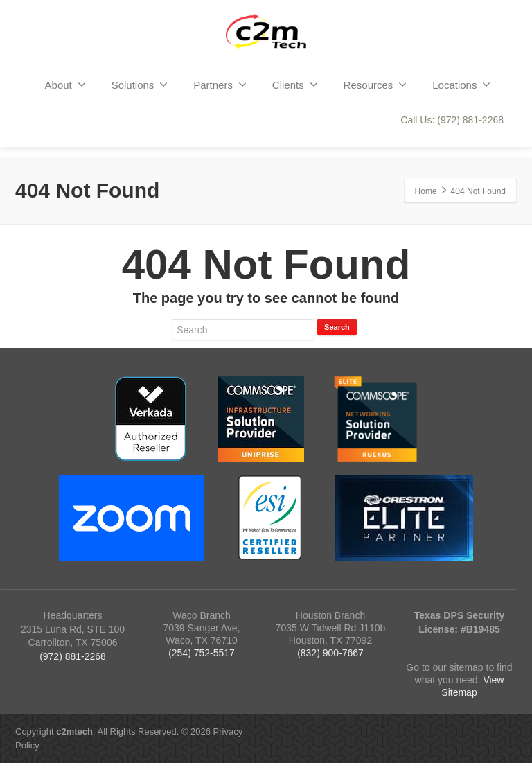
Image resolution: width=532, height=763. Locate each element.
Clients (295, 85)
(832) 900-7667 (330, 653)
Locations (461, 85)
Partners (220, 85)
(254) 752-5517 (202, 653)
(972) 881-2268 (73, 656)
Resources (375, 85)
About (65, 85)
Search (337, 327)
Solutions (140, 85)
